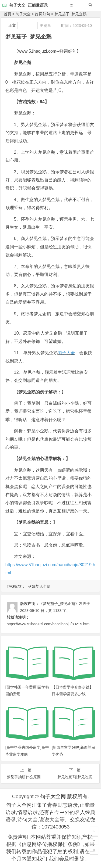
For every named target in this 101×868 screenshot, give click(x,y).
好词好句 (43, 14)
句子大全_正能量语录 (28, 5)
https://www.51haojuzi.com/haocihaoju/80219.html (49, 624)
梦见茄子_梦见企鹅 (71, 14)
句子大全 (23, 14)
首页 (8, 14)
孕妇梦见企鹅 (39, 586)
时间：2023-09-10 (76, 26)
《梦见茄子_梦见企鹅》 (59, 604)
